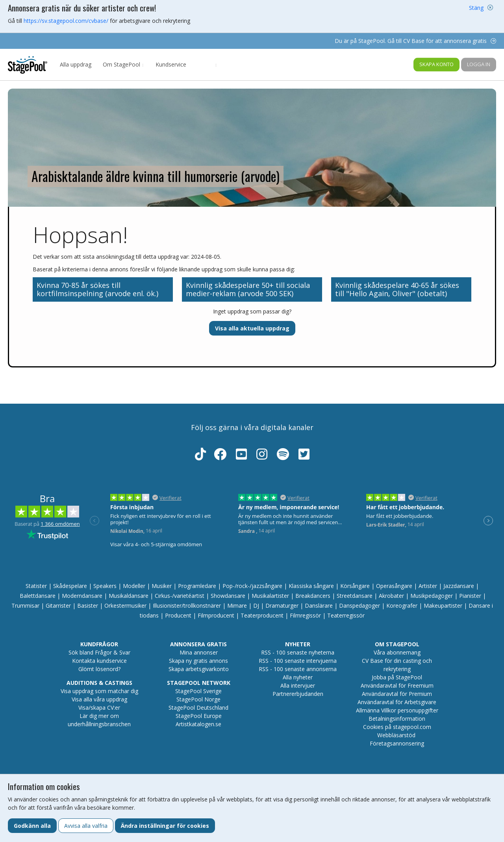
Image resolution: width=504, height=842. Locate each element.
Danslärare (319, 606)
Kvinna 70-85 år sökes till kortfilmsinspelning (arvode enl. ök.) (97, 289)
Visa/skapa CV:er (99, 708)
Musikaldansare (129, 596)
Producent (178, 615)
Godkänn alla (32, 826)
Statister (36, 586)
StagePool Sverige (198, 691)
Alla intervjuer (298, 685)
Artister (428, 586)
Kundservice (171, 64)
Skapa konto (436, 64)
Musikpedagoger (432, 596)
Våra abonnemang (397, 652)
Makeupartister (443, 606)
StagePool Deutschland (198, 708)
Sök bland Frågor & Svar (99, 652)
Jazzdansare (459, 586)
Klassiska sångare (311, 586)
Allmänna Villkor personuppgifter (397, 710)
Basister (88, 606)
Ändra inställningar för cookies (165, 826)
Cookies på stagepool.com (397, 727)
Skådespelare (70, 586)
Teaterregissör (346, 615)
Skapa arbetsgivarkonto (199, 669)
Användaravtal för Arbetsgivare (397, 702)
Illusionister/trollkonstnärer (187, 606)
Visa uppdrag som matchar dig (99, 691)
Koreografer (402, 606)
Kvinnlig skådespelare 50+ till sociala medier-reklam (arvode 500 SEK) (248, 289)
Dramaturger (282, 606)
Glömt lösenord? (99, 669)
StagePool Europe (199, 716)
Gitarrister (58, 606)
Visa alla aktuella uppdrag (252, 328)
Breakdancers (313, 596)
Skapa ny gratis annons (198, 661)
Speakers (105, 586)
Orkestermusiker (125, 606)
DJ (256, 606)
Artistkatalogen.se (198, 724)
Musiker (162, 586)
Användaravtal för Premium (397, 694)
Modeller (134, 586)
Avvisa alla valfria (86, 826)
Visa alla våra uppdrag (99, 699)
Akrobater (391, 596)
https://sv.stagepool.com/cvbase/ (66, 21)
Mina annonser (199, 652)
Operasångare (394, 586)
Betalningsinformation (397, 719)
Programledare (197, 586)
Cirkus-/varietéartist (180, 596)
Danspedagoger (359, 606)
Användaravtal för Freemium (397, 685)
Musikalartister (270, 596)
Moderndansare (82, 596)
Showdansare (228, 596)
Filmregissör (305, 615)
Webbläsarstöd (396, 735)
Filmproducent (216, 615)
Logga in (479, 64)
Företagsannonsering (397, 743)
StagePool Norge (198, 699)
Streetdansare (355, 596)
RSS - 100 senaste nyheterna (298, 652)
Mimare (237, 606)
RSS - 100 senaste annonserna (298, 669)
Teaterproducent (262, 615)
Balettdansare (38, 596)
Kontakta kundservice (99, 661)
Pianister (470, 596)
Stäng (476, 8)
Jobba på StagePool (397, 677)
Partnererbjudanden (298, 694)
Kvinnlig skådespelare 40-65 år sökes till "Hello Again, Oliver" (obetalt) (397, 289)
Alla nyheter (298, 677)
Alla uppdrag (76, 64)
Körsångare (355, 586)
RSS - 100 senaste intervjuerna (298, 661)
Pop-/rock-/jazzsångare (252, 586)
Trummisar (25, 606)
